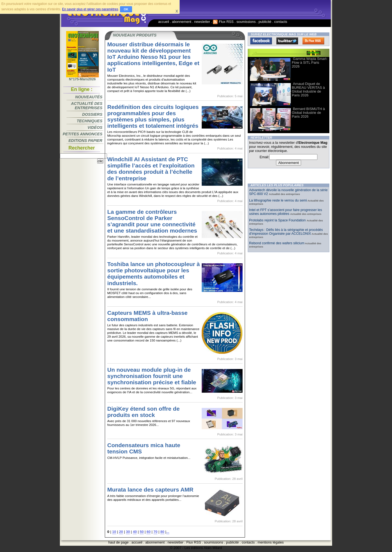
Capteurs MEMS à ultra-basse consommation (147, 316)
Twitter (287, 41)
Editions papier (85, 141)
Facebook (261, 41)
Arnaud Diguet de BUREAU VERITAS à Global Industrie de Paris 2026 (308, 89)
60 (148, 532)
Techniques (90, 121)
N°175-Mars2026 (82, 78)
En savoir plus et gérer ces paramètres (90, 9)
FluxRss (313, 41)
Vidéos (95, 127)
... (168, 532)
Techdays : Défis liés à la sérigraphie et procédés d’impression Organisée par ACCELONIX (286, 232)
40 (135, 532)
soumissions (246, 22)
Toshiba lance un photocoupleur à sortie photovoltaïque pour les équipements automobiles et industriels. (154, 273)
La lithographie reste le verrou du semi (278, 200)
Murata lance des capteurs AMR (150, 490)
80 (162, 532)
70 (156, 532)
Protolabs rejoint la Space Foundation (278, 220)
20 (121, 532)
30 (128, 532)
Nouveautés (89, 97)
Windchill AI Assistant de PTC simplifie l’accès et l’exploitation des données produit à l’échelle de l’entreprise (151, 169)
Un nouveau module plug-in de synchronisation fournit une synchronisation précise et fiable (152, 376)
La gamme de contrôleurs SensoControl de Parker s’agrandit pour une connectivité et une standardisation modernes (152, 221)
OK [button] (126, 9)
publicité (265, 22)
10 (114, 532)
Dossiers (92, 114)
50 (142, 532)
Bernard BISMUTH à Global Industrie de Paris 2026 (308, 113)
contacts (281, 22)
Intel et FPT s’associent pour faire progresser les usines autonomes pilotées (286, 212)
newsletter (202, 22)
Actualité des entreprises (87, 106)
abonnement (182, 22)
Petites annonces (82, 134)
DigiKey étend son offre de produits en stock (143, 412)
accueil (164, 22)
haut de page (119, 542)
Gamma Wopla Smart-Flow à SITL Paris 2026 (310, 62)
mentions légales (271, 542)
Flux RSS (223, 22)
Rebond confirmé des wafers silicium (277, 243)
